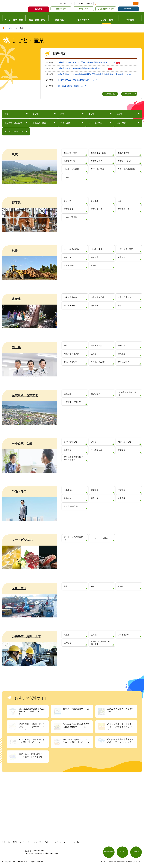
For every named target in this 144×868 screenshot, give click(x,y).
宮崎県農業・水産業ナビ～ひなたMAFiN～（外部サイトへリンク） (32, 727)
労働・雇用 (19, 492)
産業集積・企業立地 (25, 396)
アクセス (122, 852)
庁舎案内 (136, 852)
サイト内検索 (97, 3)
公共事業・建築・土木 (26, 636)
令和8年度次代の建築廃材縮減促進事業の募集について (83, 68)
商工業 (16, 347)
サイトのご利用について (14, 842)
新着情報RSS (129, 94)
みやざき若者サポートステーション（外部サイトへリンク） (120, 727)
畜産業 (16, 203)
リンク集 (75, 842)
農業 (15, 155)
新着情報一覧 (110, 94)
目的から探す (61, 9)
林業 (15, 251)
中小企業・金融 (22, 444)
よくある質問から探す (106, 9)
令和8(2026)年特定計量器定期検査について (77, 80)
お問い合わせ (109, 852)
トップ (8, 28)
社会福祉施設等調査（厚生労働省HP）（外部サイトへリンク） (32, 712)
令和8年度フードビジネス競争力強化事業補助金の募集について (87, 63)
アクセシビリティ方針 (39, 842)
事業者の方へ (128, 9)
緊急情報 (39, 9)
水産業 (16, 299)
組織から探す (83, 9)
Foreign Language (85, 3)
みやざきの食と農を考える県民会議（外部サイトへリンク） (76, 727)
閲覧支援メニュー (66, 3)
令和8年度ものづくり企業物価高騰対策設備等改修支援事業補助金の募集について (95, 74)
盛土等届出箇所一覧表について (72, 86)
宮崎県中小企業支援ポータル (76, 709)
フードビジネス (22, 540)
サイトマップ (60, 842)
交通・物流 (19, 588)
